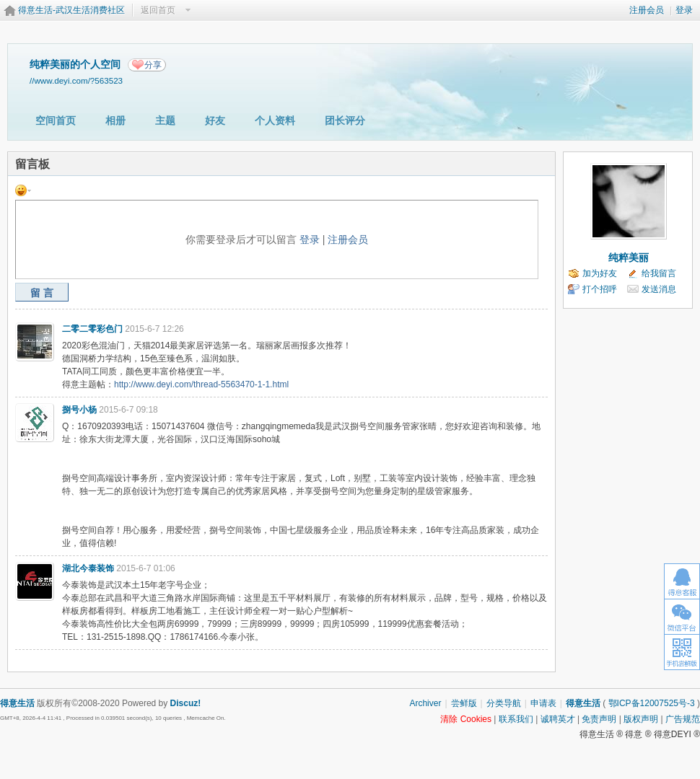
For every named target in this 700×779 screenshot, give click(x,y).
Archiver (425, 703)
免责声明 (599, 719)
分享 (153, 65)
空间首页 (56, 120)
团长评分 (345, 120)
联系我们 (516, 719)
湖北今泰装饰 (88, 568)
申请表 (543, 703)
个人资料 (275, 120)
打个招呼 (600, 289)
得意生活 (583, 703)
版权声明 (641, 719)
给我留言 (659, 273)
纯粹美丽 (629, 258)
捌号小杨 (79, 410)
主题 (165, 120)
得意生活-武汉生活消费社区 (71, 10)
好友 (215, 120)
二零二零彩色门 (92, 329)
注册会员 (647, 10)
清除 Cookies (466, 719)
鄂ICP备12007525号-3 (652, 703)
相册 (115, 120)
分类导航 (504, 703)
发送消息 (659, 289)
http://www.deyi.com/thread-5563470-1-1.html (201, 384)
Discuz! (186, 703)
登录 (684, 10)
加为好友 (600, 273)
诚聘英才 (558, 719)
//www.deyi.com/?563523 (76, 80)
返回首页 (158, 10)
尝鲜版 (464, 703)
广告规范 (683, 719)
